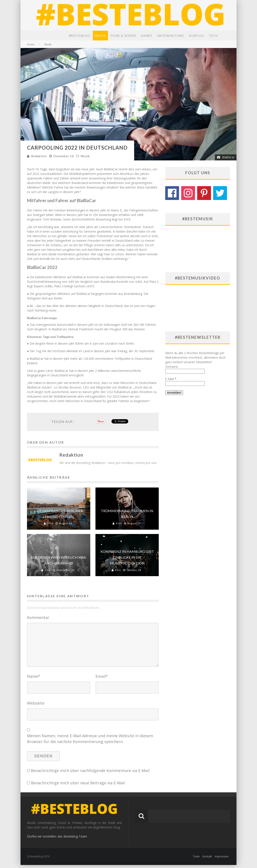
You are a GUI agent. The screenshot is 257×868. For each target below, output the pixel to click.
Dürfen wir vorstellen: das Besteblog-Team (57, 839)
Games (146, 36)
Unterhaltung (171, 36)
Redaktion (39, 156)
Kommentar (38, 617)
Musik (100, 36)
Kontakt (207, 859)
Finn (119, 523)
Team (196, 859)
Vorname (172, 367)
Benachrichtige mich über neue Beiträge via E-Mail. (78, 786)
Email (102, 679)
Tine (50, 523)
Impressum (222, 859)
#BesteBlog (80, 36)
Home (31, 44)
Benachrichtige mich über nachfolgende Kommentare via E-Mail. (91, 774)
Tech (213, 36)
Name (34, 679)
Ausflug (197, 36)
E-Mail (171, 379)
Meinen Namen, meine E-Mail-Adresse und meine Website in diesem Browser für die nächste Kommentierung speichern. (90, 742)
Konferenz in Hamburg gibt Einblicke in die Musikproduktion (127, 557)
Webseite (36, 706)
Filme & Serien (123, 36)
